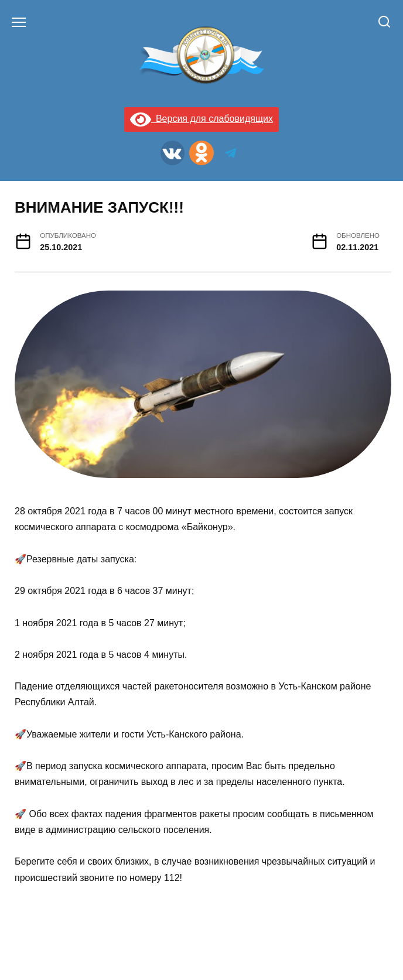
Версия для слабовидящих (201, 119)
